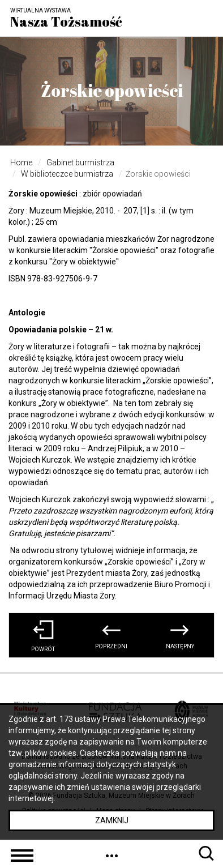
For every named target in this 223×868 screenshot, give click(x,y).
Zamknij (112, 820)
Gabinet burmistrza (80, 163)
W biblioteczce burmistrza (67, 174)
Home (21, 163)
